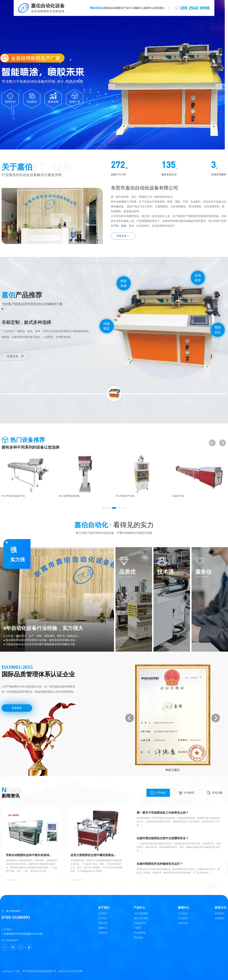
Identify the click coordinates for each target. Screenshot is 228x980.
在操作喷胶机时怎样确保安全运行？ (160, 864)
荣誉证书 (103, 923)
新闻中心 (149, 8)
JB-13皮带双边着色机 (126, 496)
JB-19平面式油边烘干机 (70, 496)
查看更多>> (123, 236)
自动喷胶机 (117, 8)
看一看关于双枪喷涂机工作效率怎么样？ (163, 813)
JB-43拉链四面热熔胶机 (13, 496)
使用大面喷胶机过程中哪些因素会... (93, 855)
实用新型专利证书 (173, 770)
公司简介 (103, 914)
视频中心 (139, 8)
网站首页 (95, 8)
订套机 (137, 928)
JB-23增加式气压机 (182, 496)
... (135, 942)
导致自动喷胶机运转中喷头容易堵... (29, 855)
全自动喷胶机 (141, 914)
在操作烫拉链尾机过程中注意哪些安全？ (163, 838)
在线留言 (103, 933)
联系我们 (159, 8)
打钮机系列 (140, 923)
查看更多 (15, 356)
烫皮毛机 (139, 938)
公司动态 (158, 793)
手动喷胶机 (140, 933)
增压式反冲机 (141, 918)
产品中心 (128, 8)
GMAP (70, 971)
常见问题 (215, 793)
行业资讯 (186, 793)
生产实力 (103, 918)
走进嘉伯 (105, 8)
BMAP (63, 971)
